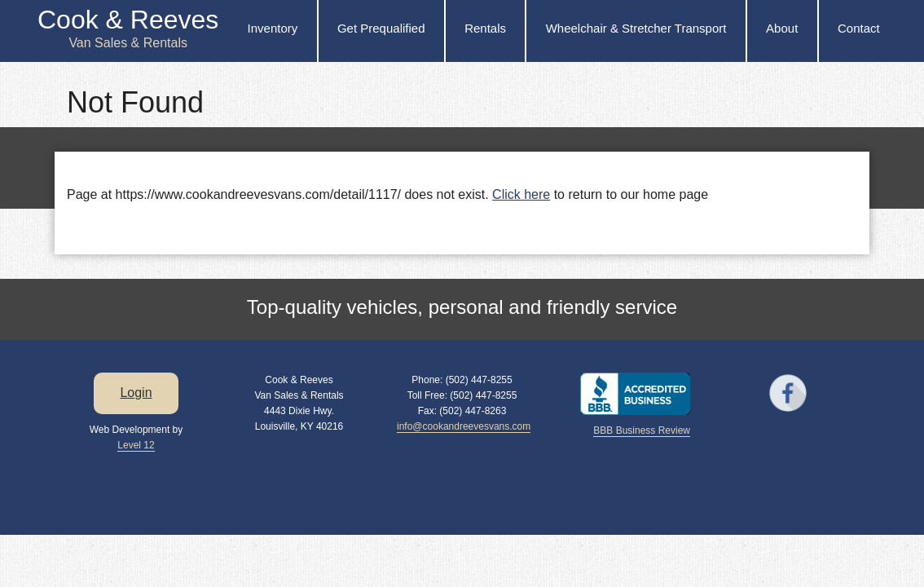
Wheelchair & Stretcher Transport (636, 28)
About (782, 28)
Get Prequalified (381, 28)
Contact (859, 28)
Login (136, 393)
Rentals (485, 28)
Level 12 (136, 445)
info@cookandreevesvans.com (464, 426)
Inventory (273, 28)
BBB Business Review (642, 430)
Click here (521, 194)
